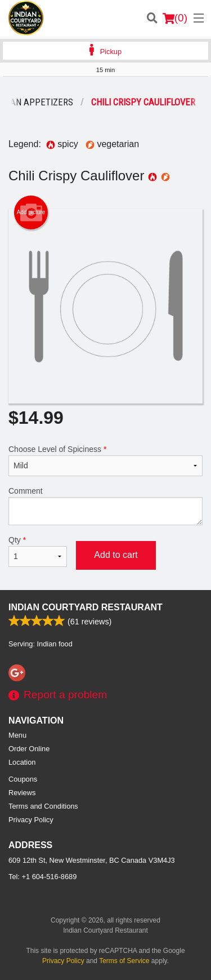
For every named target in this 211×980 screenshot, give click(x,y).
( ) (175, 18)
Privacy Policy (31, 820)
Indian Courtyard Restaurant (86, 607)
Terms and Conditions (43, 806)
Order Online (29, 749)
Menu (17, 735)
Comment (105, 506)
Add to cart (116, 555)
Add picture (31, 212)
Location (22, 762)
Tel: (42, 877)
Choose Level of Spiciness (105, 460)
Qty (38, 551)
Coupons (23, 779)
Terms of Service (124, 961)
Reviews (22, 793)
